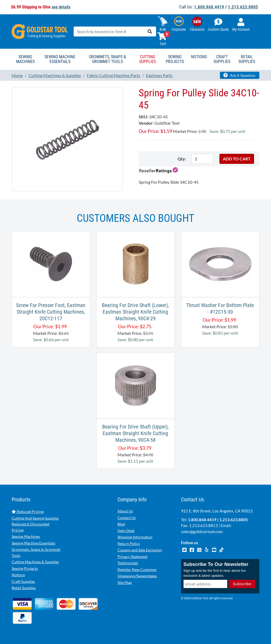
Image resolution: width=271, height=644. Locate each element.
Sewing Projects (25, 568)
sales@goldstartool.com (202, 532)
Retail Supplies (24, 588)
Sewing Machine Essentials (33, 543)
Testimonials (128, 563)
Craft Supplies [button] (222, 59)
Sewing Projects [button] (175, 59)
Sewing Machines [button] (25, 59)
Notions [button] (199, 57)
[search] (150, 31)
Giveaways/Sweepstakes (137, 576)
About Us (125, 511)
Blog (121, 524)
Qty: (182, 159)
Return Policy (129, 544)
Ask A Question (239, 75)
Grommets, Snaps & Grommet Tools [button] (107, 59)
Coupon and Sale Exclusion (140, 550)
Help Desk (126, 531)
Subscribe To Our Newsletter (216, 564)
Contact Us (127, 518)
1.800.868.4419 (209, 7)
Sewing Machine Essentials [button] (60, 59)
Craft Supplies (23, 581)
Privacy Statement (132, 557)
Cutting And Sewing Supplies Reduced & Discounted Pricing (35, 524)
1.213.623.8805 (243, 7)
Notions (18, 575)
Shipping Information (135, 537)
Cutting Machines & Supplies (35, 562)
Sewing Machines (26, 536)
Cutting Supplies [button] (148, 59)
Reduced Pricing (28, 512)
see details (61, 7)
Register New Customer (137, 569)
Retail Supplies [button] (247, 59)
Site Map (125, 582)
